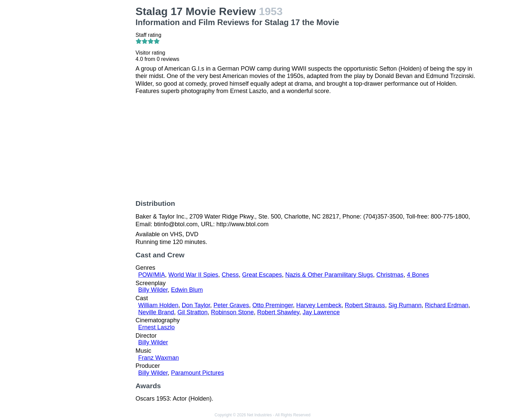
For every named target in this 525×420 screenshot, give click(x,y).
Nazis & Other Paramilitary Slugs (329, 275)
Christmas (390, 275)
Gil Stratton (193, 312)
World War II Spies (193, 275)
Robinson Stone (232, 312)
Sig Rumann (405, 305)
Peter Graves (231, 305)
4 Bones (418, 275)
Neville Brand (156, 312)
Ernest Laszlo (157, 327)
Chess (230, 275)
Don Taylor (196, 305)
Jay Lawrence (321, 312)
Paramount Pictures (198, 373)
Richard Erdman (447, 305)
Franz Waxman (159, 358)
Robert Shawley (278, 312)
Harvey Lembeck (319, 305)
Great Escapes (262, 275)
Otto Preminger (273, 305)
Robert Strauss (365, 305)
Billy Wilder (153, 290)
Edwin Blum (187, 290)
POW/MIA (152, 275)
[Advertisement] (91, 106)
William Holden (158, 305)
